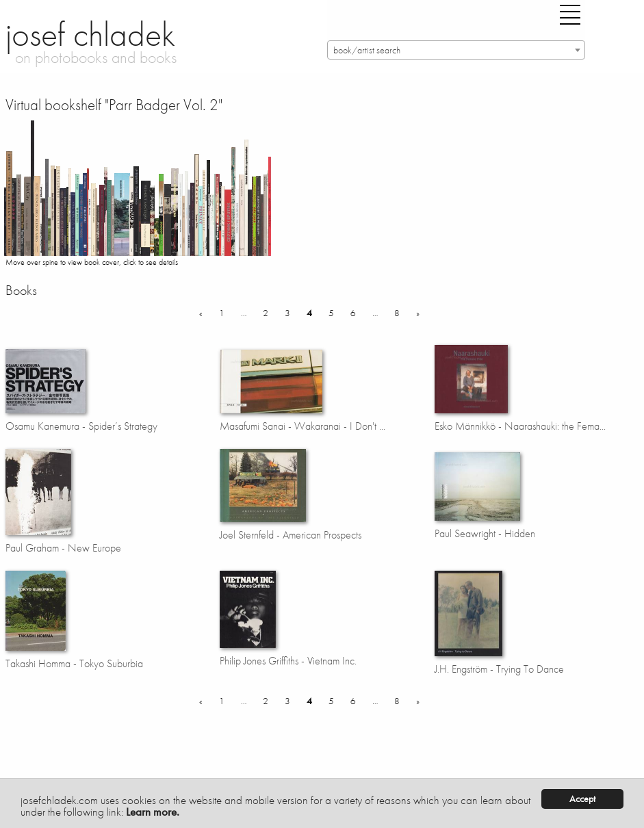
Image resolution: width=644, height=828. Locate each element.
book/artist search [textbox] (367, 50)
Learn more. (153, 812)
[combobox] (456, 50)
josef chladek (90, 34)
